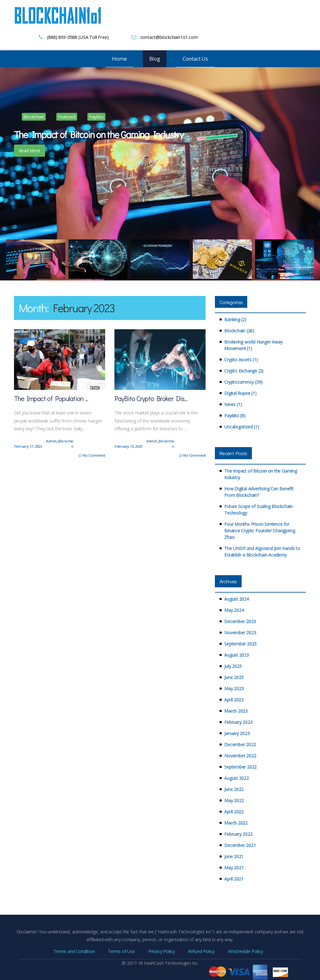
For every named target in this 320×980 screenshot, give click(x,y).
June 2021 (234, 856)
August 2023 (237, 655)
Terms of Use (121, 951)
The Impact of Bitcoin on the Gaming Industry (261, 474)
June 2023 (234, 677)
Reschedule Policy (245, 951)
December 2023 (240, 621)
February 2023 (238, 722)
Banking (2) (235, 319)
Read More (30, 151)
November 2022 (240, 756)
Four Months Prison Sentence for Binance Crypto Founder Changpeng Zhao (260, 531)
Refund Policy (201, 951)
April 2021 (234, 879)
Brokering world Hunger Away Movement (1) (253, 345)
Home (119, 59)
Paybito (96, 117)
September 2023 (240, 644)
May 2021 (234, 868)
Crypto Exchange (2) (244, 371)
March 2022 (236, 823)
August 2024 (237, 599)
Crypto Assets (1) (241, 360)
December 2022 (240, 744)
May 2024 (234, 610)
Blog (155, 59)
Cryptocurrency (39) (243, 382)
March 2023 (236, 711)
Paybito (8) (235, 416)
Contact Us (195, 59)
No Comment (92, 455)
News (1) (233, 404)
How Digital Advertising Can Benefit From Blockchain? (259, 492)
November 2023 (240, 633)
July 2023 (233, 666)
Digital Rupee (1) (240, 393)
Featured (67, 117)
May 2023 (234, 689)
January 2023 (237, 733)
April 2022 (234, 812)
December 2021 (240, 845)
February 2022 (238, 834)
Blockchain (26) (239, 331)
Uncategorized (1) (241, 427)
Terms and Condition (74, 951)
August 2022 (237, 778)
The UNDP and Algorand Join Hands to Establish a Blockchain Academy (262, 552)
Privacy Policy (162, 951)
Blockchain (34, 117)
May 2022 (234, 800)
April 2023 (234, 700)
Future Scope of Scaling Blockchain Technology (258, 510)
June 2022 (234, 789)
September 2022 (240, 767)
